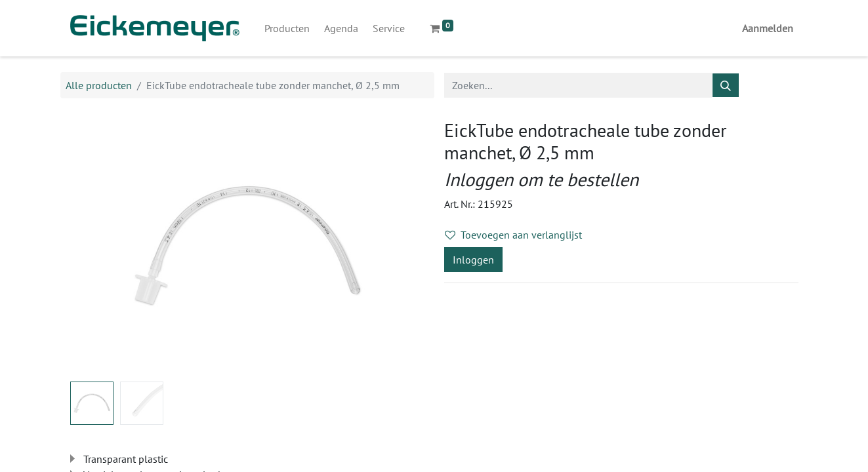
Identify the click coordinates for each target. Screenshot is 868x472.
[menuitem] (287, 28)
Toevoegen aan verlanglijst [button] (513, 235)
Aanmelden (768, 28)
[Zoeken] (726, 85)
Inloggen (473, 260)
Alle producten (99, 85)
